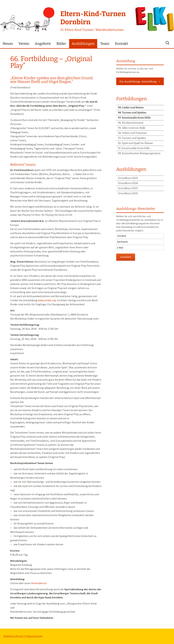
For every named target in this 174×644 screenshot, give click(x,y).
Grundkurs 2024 (128, 183)
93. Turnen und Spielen (132, 138)
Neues (8, 44)
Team (105, 44)
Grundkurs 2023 (128, 188)
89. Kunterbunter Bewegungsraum (139, 153)
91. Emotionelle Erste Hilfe (134, 148)
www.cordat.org (47, 300)
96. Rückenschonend (131, 123)
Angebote (43, 44)
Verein (24, 44)
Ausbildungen (83, 44)
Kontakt (121, 44)
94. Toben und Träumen (132, 133)
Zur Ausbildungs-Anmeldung (138, 81)
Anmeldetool (39, 583)
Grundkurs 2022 (128, 193)
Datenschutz (13, 636)
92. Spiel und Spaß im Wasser (136, 143)
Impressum (34, 636)
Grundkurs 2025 (128, 178)
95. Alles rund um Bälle (132, 128)
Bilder (61, 44)
